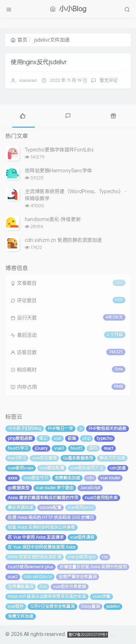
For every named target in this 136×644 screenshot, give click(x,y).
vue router (110, 478)
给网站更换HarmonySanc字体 (58, 170)
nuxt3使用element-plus (30, 567)
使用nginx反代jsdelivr (39, 62)
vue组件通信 (82, 537)
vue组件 (16, 606)
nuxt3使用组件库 (101, 498)
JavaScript (90, 488)
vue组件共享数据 (70, 587)
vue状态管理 (44, 458)
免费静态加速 (67, 478)
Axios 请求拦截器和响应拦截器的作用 (43, 498)
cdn (90, 478)
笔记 (43, 438)
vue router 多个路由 (55, 488)
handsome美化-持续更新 (53, 219)
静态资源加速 (21, 508)
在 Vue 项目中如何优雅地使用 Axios (42, 547)
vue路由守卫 (36, 478)
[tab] (23, 115)
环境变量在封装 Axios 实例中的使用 (93, 567)
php (86, 438)
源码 (93, 448)
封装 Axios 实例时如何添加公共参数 (41, 527)
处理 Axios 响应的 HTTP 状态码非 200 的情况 (51, 517)
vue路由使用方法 (87, 468)
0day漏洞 (90, 606)
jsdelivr (113, 606)
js (81, 428)
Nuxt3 (76, 448)
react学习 (17, 458)
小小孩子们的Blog (25, 428)
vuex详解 (101, 597)
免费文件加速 (21, 616)
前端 (72, 438)
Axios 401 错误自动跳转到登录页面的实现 (47, 597)
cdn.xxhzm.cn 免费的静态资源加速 (63, 240)
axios (13, 478)
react (109, 448)
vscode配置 (50, 508)
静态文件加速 (112, 458)
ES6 (43, 587)
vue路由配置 (52, 468)
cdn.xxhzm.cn (38, 577)
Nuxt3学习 (18, 448)
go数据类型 (19, 488)
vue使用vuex (21, 468)
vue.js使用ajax (82, 557)
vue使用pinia (81, 508)
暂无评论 (109, 80)
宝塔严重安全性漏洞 (78, 577)
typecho (104, 438)
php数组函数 (20, 438)
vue (58, 438)
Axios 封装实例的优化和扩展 (35, 557)
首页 (19, 40)
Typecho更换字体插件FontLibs (59, 150)
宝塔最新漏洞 (21, 587)
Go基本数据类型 (78, 458)
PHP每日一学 (60, 428)
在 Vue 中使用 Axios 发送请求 (36, 537)
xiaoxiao (28, 80)
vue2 (13, 577)
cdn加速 (118, 468)
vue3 (59, 448)
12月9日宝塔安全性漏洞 (52, 606)
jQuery (41, 448)
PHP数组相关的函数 (107, 428)
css (105, 557)
